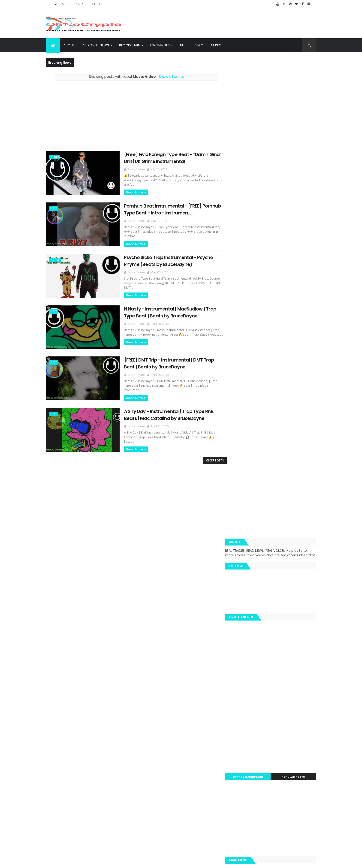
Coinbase (241, 667)
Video (199, 45)
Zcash (254, 740)
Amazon (254, 723)
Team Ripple (266, 683)
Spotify (275, 675)
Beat (54, 208)
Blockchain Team (247, 699)
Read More (130, 192)
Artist (55, 259)
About (66, 4)
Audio (55, 157)
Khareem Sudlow (113, 862)
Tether (279, 707)
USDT (308, 731)
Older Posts (212, 458)
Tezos (294, 707)
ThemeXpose (164, 862)
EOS (267, 699)
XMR (307, 699)
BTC (274, 659)
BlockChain (130, 45)
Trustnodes (254, 691)
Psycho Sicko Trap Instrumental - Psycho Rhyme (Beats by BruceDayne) (164, 260)
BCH (238, 707)
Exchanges (160, 45)
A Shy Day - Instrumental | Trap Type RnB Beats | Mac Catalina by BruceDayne (165, 413)
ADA (285, 691)
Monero (252, 707)
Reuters (293, 731)
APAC (238, 723)
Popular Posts (295, 385)
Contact (81, 4)
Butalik (299, 691)
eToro (272, 691)
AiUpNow (148, 862)
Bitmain (299, 723)
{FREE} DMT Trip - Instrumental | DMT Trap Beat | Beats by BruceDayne (165, 362)
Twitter (240, 715)
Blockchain (300, 667)
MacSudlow (243, 675)
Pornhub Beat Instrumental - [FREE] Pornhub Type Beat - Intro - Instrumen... (168, 209)
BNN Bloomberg (277, 723)
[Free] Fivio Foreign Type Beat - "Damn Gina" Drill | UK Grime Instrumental (168, 158)
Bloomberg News (247, 731)
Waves (239, 740)
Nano (278, 731)
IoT (267, 731)
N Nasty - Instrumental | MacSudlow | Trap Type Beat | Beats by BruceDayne (166, 311)
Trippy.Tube (243, 683)
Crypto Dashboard (253, 385)
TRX (237, 691)
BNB (288, 675)
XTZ (299, 715)
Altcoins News (96, 45)
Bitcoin (297, 683)
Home (54, 4)
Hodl (287, 715)
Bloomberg (270, 715)
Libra (295, 699)
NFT (183, 45)
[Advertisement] (232, 23)
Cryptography (244, 659)
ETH (257, 667)
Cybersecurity (293, 659)
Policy (95, 4)
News (260, 675)
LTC (283, 683)
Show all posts (170, 77)
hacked (281, 699)
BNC (254, 715)
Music (216, 45)
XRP (263, 659)
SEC (265, 707)
